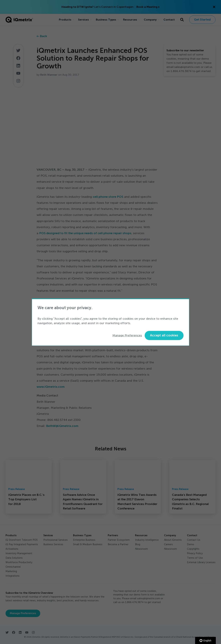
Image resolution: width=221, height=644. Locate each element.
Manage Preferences (127, 335)
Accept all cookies (164, 335)
